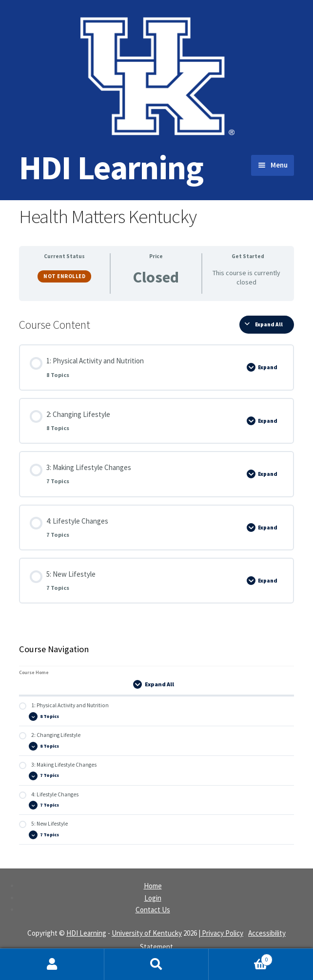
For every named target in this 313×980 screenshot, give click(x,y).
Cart (241, 958)
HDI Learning (111, 167)
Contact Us (153, 910)
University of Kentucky (147, 933)
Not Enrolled (64, 276)
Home (153, 886)
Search (156, 964)
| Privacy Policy (221, 933)
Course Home (34, 672)
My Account (52, 964)
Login (153, 898)
